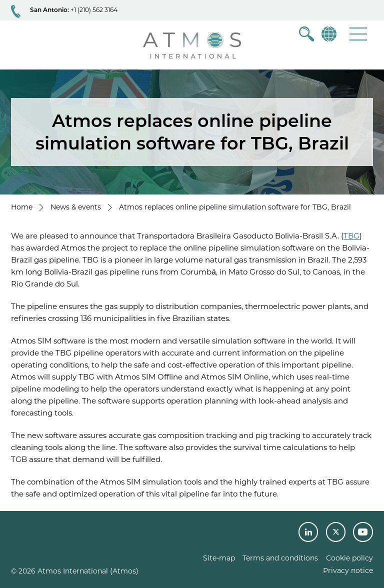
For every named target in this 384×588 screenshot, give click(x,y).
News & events (76, 207)
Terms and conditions (280, 558)
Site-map (219, 558)
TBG (351, 236)
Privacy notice (348, 570)
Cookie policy (349, 558)
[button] (358, 34)
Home (22, 207)
